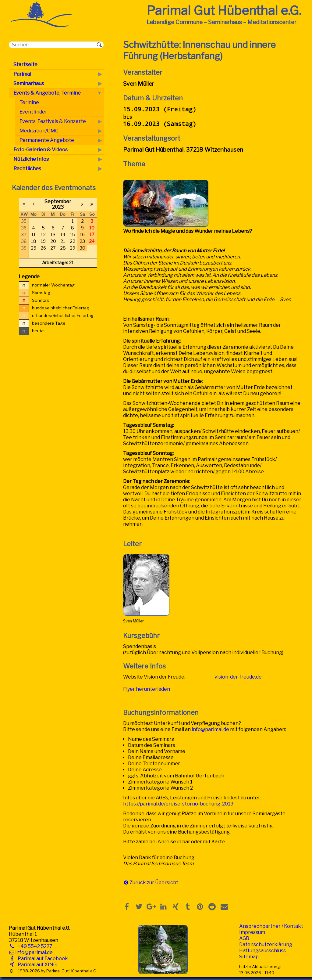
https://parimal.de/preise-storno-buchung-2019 (178, 804)
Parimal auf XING (36, 965)
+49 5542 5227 (34, 946)
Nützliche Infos (31, 159)
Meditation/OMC (39, 131)
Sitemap (249, 957)
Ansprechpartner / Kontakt (271, 926)
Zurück (138, 883)
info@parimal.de (210, 729)
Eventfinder (33, 112)
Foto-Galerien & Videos (41, 150)
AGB (244, 938)
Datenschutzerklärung (266, 944)
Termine (29, 102)
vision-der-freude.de (238, 677)
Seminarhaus (29, 83)
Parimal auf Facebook (42, 958)
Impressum (252, 932)
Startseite (25, 65)
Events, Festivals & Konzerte (53, 121)
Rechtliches (27, 169)
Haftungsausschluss (262, 951)
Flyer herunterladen (147, 689)
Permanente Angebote (47, 140)
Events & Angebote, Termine (47, 93)
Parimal (22, 74)
